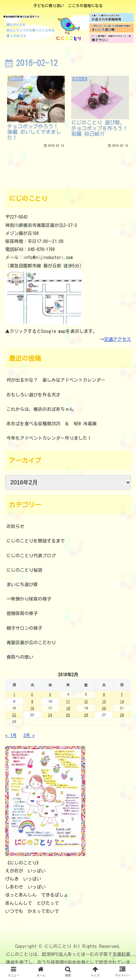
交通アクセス (117, 339)
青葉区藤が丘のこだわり (31, 643)
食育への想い (20, 657)
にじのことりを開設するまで (36, 541)
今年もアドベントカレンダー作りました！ (49, 438)
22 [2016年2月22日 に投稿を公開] (14, 715)
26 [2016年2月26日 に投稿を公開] (86, 715)
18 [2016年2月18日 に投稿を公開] (68, 708)
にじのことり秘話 (24, 570)
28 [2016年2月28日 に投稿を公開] (122, 715)
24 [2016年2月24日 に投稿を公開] (50, 715)
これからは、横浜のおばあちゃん (40, 409)
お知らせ (15, 526)
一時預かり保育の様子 (29, 599)
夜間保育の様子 (22, 613)
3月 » (29, 735)
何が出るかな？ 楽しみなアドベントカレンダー (56, 380)
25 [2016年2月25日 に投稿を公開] (68, 715)
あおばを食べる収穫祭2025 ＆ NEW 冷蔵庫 (51, 424)
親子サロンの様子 (24, 628)
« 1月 (11, 735)
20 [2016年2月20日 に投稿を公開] (104, 708)
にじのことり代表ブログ (31, 556)
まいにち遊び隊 (22, 585)
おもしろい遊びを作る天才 (33, 395)
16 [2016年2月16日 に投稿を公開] (32, 708)
